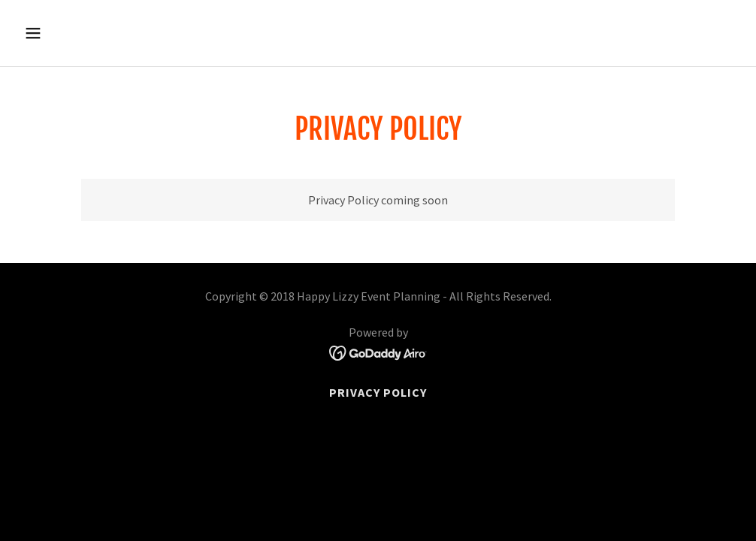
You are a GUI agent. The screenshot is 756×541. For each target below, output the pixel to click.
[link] (378, 352)
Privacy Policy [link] (378, 392)
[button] (101, 33)
